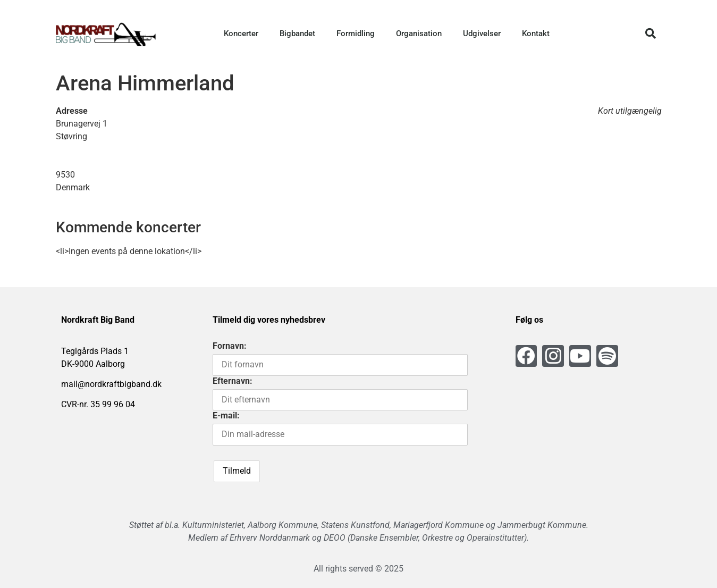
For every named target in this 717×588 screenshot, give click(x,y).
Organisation (419, 33)
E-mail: (226, 415)
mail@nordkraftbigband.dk (111, 384)
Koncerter (241, 33)
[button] (651, 33)
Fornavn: (230, 346)
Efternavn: (233, 381)
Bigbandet (297, 33)
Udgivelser (482, 33)
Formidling (356, 33)
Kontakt (536, 33)
